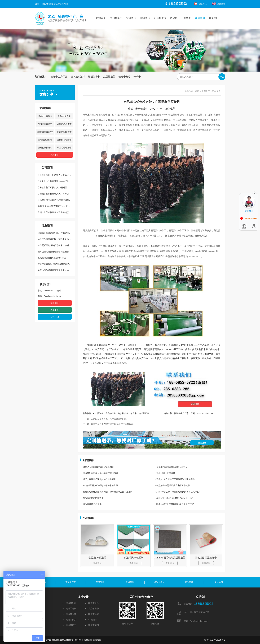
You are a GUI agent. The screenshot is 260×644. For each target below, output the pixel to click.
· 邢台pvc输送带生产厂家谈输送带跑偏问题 (175, 479)
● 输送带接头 (69, 620)
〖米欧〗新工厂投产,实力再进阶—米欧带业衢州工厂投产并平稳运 (56, 188)
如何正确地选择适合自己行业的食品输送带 (56, 252)
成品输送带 (109, 77)
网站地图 (219, 582)
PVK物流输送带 (45, 124)
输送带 (134, 413)
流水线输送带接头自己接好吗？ (52, 258)
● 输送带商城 (92, 614)
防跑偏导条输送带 (45, 132)
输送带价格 (125, 77)
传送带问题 (159, 582)
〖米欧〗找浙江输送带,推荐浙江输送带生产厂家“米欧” (56, 200)
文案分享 (206, 91)
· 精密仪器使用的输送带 (93, 498)
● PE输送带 (91, 620)
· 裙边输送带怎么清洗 (92, 504)
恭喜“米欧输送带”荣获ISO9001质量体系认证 (56, 206)
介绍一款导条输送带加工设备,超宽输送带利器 (56, 212)
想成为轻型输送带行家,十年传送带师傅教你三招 (56, 233)
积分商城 (189, 582)
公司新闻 (47, 168)
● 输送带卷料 (69, 609)
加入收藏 (171, 109)
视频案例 (130, 582)
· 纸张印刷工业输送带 (165, 473)
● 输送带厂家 (69, 603)
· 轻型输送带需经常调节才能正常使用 (173, 486)
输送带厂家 (144, 413)
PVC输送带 (116, 18)
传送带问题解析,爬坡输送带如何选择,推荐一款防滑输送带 (56, 264)
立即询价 (55, 303)
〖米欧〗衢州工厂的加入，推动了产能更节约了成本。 (56, 175)
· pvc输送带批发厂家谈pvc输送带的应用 (100, 486)
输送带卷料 (94, 77)
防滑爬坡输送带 (45, 148)
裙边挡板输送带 (64, 132)
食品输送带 (111, 413)
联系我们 (214, 18)
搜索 (222, 77)
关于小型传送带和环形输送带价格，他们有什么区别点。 (56, 270)
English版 (219, 4)
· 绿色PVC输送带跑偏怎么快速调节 (98, 467)
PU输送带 (131, 18)
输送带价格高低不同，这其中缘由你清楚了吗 (56, 239)
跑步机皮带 (160, 18)
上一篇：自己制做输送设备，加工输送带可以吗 (105, 419)
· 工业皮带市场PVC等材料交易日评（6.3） (175, 498)
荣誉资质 (100, 582)
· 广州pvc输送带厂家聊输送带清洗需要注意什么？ (178, 492)
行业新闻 (47, 225)
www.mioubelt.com (205, 413)
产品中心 (55, 155)
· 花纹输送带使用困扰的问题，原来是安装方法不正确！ (107, 492)
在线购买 (200, 4)
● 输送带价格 (92, 603)
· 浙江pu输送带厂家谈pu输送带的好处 (99, 479)
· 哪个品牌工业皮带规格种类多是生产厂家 (175, 504)
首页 (197, 91)
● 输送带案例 (92, 625)
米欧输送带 (142, 109)
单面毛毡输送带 (64, 148)
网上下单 (55, 310)
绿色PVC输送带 (45, 116)
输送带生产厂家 (59, 77)
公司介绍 (55, 317)
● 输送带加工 (69, 625)
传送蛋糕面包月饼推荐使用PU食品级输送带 (56, 245)
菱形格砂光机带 (45, 140)
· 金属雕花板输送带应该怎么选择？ (171, 467)
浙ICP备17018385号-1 (215, 640)
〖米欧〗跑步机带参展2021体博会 (53, 194)
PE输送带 (145, 18)
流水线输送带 (78, 77)
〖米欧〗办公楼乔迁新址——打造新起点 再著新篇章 (56, 181)
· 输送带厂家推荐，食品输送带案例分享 (100, 473)
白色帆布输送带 (64, 140)
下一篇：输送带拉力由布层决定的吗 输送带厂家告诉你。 (109, 424)
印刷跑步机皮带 (64, 124)
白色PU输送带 (64, 116)
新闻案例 (200, 18)
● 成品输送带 (92, 609)
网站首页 (101, 18)
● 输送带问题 (69, 614)
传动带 (174, 18)
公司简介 (186, 18)
